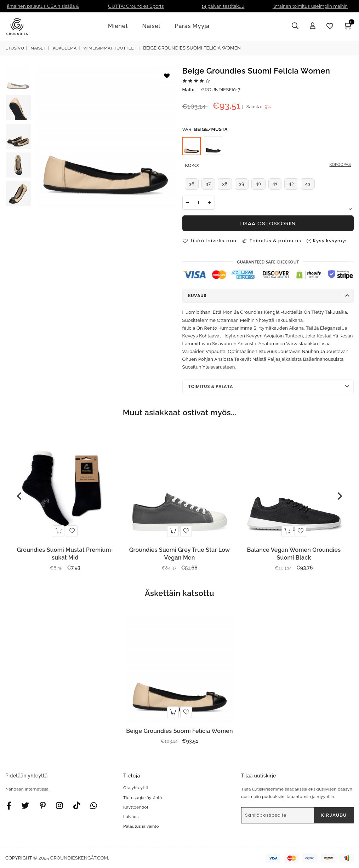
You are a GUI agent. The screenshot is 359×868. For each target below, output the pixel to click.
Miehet (118, 26)
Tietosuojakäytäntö (143, 798)
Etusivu (15, 48)
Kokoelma (65, 48)
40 (258, 184)
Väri (205, 129)
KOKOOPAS (340, 165)
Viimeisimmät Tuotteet (110, 48)
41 (275, 184)
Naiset (151, 26)
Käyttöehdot (136, 807)
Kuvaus (197, 296)
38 (225, 184)
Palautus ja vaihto (141, 826)
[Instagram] (43, 805)
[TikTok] (77, 805)
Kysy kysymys (327, 241)
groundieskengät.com (79, 858)
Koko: (268, 166)
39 (242, 184)
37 (208, 184)
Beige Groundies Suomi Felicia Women (179, 731)
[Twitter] (25, 805)
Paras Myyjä (192, 26)
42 (291, 184)
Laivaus (131, 817)
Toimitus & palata (210, 386)
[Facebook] (9, 805)
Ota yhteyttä (136, 788)
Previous (19, 496)
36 (192, 184)
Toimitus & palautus (272, 241)
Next (350, 209)
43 (308, 184)
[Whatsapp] (94, 805)
